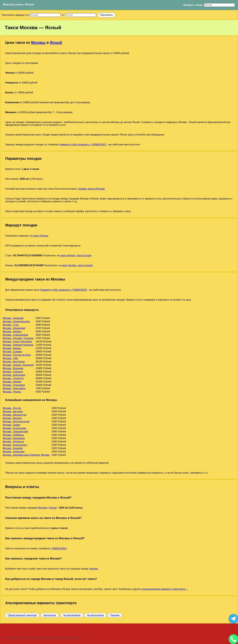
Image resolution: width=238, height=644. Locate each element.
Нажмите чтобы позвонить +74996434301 (83, 145)
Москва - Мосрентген (15, 415)
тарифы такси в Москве (91, 189)
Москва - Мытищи (13, 411)
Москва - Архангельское (16, 321)
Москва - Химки (11, 425)
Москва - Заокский (13, 318)
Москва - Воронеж (13, 368)
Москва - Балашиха (14, 438)
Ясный (56, 42)
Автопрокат (50, 615)
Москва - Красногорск (15, 445)
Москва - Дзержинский (15, 432)
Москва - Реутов (12, 408)
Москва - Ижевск (12, 382)
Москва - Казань (12, 348)
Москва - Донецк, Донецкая (18, 365)
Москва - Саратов (13, 372)
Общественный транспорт (22, 615)
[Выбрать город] (219, 5)
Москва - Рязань (12, 392)
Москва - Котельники (14, 428)
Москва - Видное (12, 418)
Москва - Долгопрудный (16, 422)
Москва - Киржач (12, 332)
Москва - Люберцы (13, 435)
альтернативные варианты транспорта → (165, 589)
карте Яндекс (41, 236)
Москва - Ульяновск (14, 385)
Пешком (115, 615)
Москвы (38, 42)
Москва (29, 4)
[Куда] (80, 15)
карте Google (84, 255)
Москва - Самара (12, 352)
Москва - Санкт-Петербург (17, 342)
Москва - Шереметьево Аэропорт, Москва (26, 455)
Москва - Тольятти (13, 378)
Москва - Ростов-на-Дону (17, 355)
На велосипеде (95, 615)
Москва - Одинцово (14, 452)
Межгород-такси (13, 4)
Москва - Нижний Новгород (18, 345)
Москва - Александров (15, 335)
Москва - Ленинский (14, 328)
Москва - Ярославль (14, 388)
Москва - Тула (11, 325)
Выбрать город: (193, 5)
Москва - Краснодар (14, 375)
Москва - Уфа (10, 358)
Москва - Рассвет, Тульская (18, 338)
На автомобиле (72, 615)
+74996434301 (58, 548)
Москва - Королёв (13, 448)
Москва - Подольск (13, 442)
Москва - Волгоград (14, 362)
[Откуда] (45, 15)
